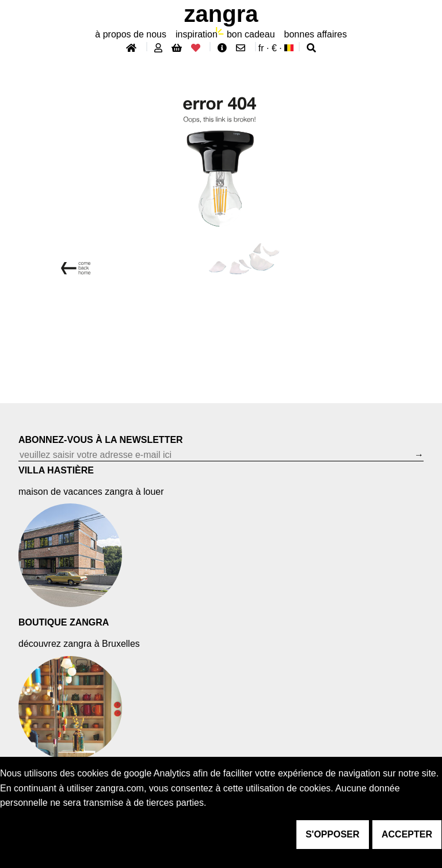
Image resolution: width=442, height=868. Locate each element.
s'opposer (333, 834)
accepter (407, 834)
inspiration (197, 34)
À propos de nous (131, 34)
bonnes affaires (316, 34)
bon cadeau (251, 34)
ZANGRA (221, 14)
